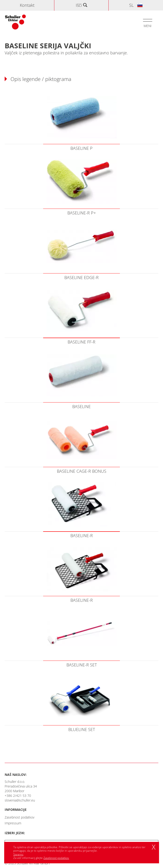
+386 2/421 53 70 (18, 796)
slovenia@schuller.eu (20, 800)
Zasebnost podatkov (19, 817)
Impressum (13, 823)
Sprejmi (18, 854)
